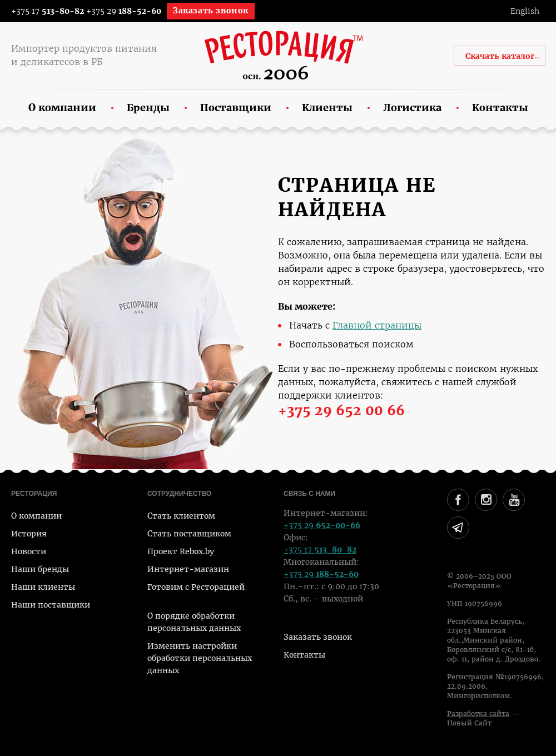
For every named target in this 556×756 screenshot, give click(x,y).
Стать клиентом (181, 516)
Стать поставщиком (189, 534)
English (525, 11)
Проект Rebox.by (181, 551)
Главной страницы (377, 325)
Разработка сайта (478, 714)
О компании (36, 516)
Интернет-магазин (188, 569)
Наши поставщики (51, 605)
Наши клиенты (43, 587)
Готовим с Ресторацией (196, 587)
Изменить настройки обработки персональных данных (200, 658)
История (29, 534)
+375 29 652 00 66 (341, 411)
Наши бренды (40, 569)
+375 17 (40, 11)
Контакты (304, 655)
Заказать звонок (211, 11)
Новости (29, 551)
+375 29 (124, 11)
